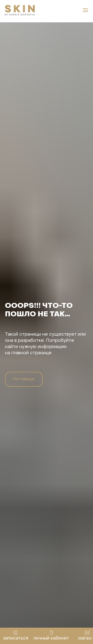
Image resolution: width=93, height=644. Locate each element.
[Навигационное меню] (85, 10)
